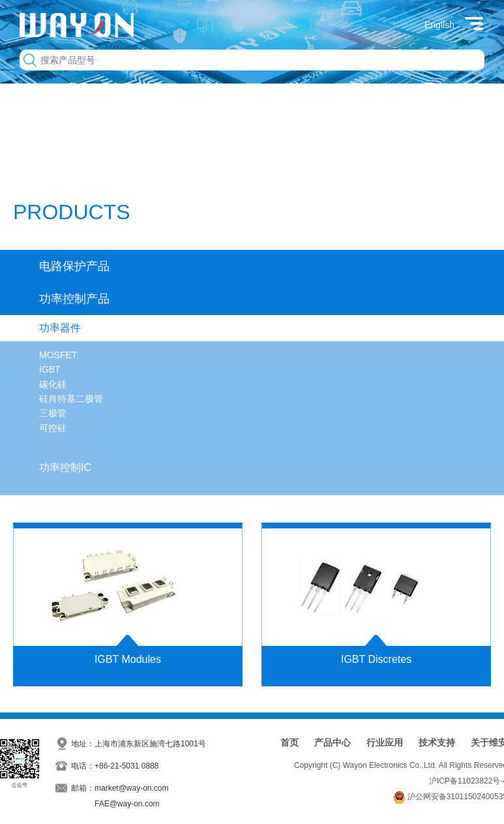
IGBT (50, 369)
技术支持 (437, 742)
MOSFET (58, 355)
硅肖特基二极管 (71, 399)
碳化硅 (53, 384)
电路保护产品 (74, 266)
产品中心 (333, 742)
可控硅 (53, 428)
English (439, 25)
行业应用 (385, 742)
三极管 (53, 413)
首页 (289, 742)
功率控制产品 (74, 299)
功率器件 (60, 328)
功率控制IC (65, 467)
